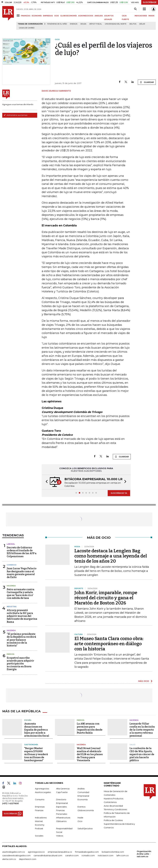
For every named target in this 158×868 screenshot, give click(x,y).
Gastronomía (31, 745)
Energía (74, 24)
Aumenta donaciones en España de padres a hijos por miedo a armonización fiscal (37, 730)
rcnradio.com (88, 855)
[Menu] (19, 15)
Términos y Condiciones (115, 809)
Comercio (12, 565)
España (28, 720)
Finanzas (39, 810)
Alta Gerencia (63, 788)
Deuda (83, 24)
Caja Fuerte (62, 792)
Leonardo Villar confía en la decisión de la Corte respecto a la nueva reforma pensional (142, 730)
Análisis (81, 788)
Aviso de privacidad (113, 806)
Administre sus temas (16, 115)
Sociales (39, 836)
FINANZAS (26, 16)
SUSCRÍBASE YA (119, 493)
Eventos (81, 807)
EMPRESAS (48, 16)
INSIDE (151, 16)
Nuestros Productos (113, 798)
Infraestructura (63, 817)
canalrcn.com (72, 855)
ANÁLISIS (99, 16)
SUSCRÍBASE (150, 2)
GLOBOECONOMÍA (69, 16)
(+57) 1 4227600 (10, 803)
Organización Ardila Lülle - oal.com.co (144, 854)
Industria (12, 607)
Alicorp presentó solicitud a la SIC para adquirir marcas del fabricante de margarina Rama (22, 616)
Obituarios (61, 821)
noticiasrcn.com (106, 855)
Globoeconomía (86, 810)
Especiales (61, 807)
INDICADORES (141, 16)
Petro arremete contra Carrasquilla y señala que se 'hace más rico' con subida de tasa (21, 594)
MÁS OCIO (144, 681)
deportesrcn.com (28, 859)
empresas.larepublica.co (60, 852)
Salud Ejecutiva (85, 828)
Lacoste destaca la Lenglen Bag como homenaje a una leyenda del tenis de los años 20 (111, 556)
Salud (132, 745)
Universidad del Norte (116, 24)
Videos (60, 836)
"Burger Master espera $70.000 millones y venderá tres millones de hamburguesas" (36, 754)
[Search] (135, 9)
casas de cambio (27, 28)
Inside (80, 817)
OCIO (57, 16)
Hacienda (11, 586)
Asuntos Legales (43, 792)
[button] (46, 482)
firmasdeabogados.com (87, 852)
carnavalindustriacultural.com (48, 855)
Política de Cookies (113, 820)
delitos (133, 24)
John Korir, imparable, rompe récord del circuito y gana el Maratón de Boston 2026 (106, 598)
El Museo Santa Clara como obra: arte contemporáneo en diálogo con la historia (109, 644)
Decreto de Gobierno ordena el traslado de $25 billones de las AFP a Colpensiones (22, 552)
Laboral (11, 544)
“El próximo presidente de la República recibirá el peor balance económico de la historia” (21, 640)
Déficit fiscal (96, 24)
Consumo (40, 799)
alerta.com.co (9, 859)
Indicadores (41, 817)
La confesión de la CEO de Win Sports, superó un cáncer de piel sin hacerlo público (142, 754)
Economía (83, 799)
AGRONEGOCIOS (86, 16)
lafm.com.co (123, 855)
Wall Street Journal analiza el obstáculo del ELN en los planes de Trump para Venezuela (90, 754)
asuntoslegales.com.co (14, 852)
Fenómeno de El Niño (57, 24)
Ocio (80, 821)
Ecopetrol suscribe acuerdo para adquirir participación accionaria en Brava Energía (20, 664)
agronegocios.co (36, 852)
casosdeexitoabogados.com (16, 855)
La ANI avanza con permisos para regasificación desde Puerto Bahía (90, 728)
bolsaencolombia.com (113, 852)
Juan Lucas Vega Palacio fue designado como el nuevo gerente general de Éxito (22, 573)
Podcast (39, 828)
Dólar (142, 24)
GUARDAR (147, 82)
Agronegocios (42, 788)
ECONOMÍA (37, 16)
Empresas (40, 807)
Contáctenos (110, 802)
